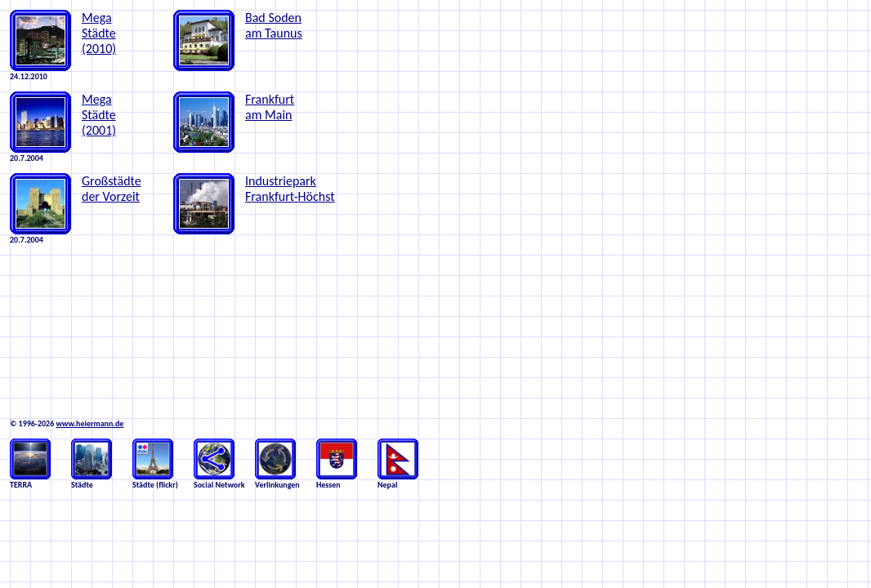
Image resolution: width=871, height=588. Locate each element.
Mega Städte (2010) (99, 33)
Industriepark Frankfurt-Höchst (290, 189)
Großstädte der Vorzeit (112, 189)
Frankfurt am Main (270, 107)
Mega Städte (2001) (99, 115)
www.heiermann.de (89, 423)
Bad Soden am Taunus (274, 25)
